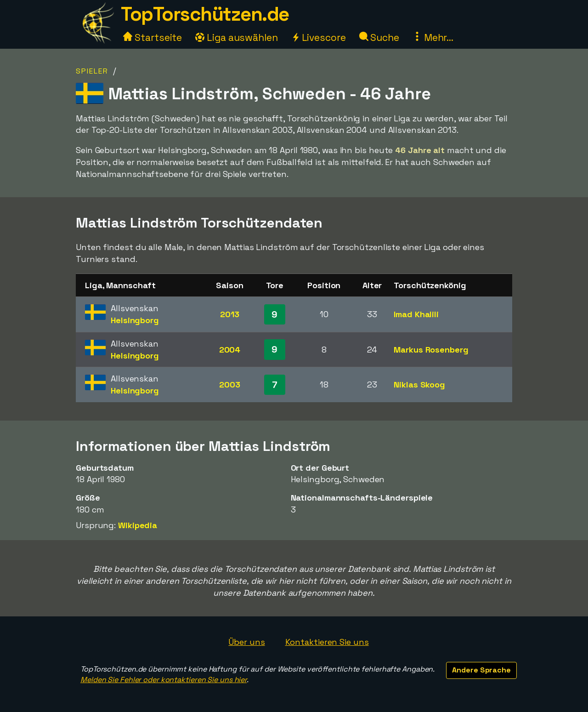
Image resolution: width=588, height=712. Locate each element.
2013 (230, 314)
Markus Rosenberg (431, 350)
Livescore (319, 37)
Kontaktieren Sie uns (327, 642)
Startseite (153, 37)
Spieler (92, 71)
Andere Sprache (481, 670)
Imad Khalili (416, 314)
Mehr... (433, 37)
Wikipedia (138, 525)
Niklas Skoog (419, 384)
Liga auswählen (237, 37)
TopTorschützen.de (205, 14)
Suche (379, 37)
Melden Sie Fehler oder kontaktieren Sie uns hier (164, 680)
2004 (230, 350)
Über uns (246, 642)
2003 (230, 384)
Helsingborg (135, 320)
